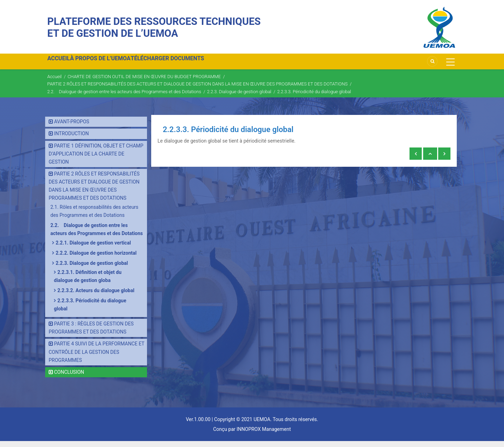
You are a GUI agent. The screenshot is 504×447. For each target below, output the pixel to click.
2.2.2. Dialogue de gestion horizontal (96, 259)
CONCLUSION (69, 378)
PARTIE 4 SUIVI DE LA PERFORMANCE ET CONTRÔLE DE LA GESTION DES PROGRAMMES (96, 358)
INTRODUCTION (71, 140)
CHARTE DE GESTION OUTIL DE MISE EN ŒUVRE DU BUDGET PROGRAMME (144, 82)
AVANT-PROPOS (71, 128)
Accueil (54, 82)
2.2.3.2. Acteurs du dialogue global (96, 296)
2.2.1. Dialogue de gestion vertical (93, 249)
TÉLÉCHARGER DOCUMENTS (184, 64)
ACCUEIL (62, 64)
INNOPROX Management (264, 435)
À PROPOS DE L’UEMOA (110, 64)
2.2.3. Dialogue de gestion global (239, 98)
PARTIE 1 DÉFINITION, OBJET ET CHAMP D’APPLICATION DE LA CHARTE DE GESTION (96, 160)
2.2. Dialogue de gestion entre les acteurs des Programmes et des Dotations (124, 98)
